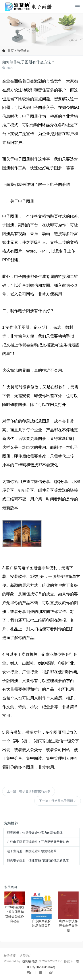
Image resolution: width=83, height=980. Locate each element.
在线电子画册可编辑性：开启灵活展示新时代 (38, 842)
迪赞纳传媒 (30, 961)
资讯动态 (23, 51)
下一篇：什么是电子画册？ (58, 801)
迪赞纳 (25, 955)
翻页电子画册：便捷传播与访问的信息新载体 (38, 860)
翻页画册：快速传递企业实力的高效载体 (35, 833)
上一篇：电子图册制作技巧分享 (29, 791)
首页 (11, 51)
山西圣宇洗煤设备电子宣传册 (68, 926)
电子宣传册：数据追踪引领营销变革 (32, 851)
